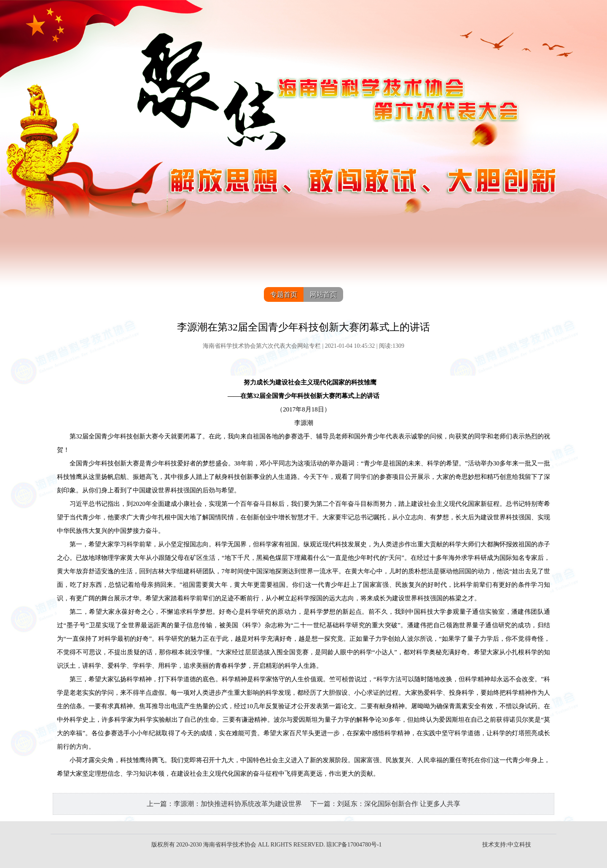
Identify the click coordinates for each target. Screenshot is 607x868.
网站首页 (323, 294)
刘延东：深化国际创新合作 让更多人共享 (399, 804)
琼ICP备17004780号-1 (354, 845)
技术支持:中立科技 (507, 845)
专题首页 (284, 294)
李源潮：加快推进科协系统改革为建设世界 (238, 804)
